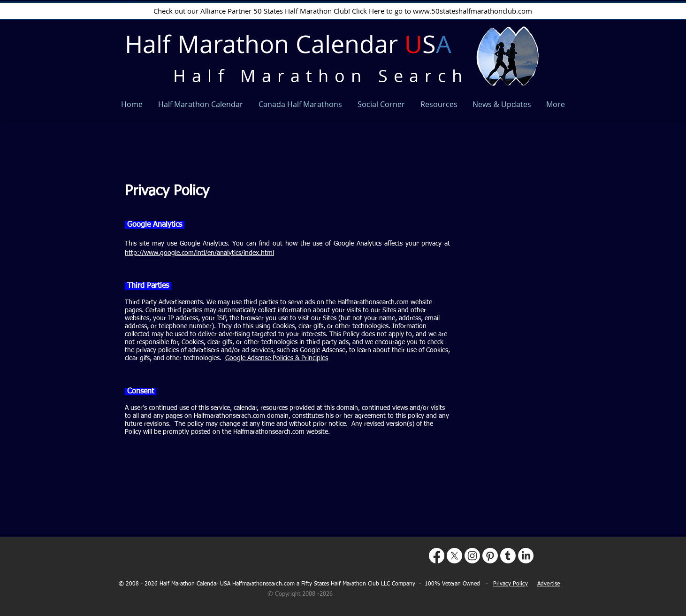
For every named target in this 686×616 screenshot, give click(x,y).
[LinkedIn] (526, 556)
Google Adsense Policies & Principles (277, 358)
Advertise (549, 584)
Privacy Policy (511, 584)
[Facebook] (437, 556)
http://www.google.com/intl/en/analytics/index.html (199, 253)
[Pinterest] (490, 556)
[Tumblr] (508, 556)
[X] (454, 556)
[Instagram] (472, 556)
